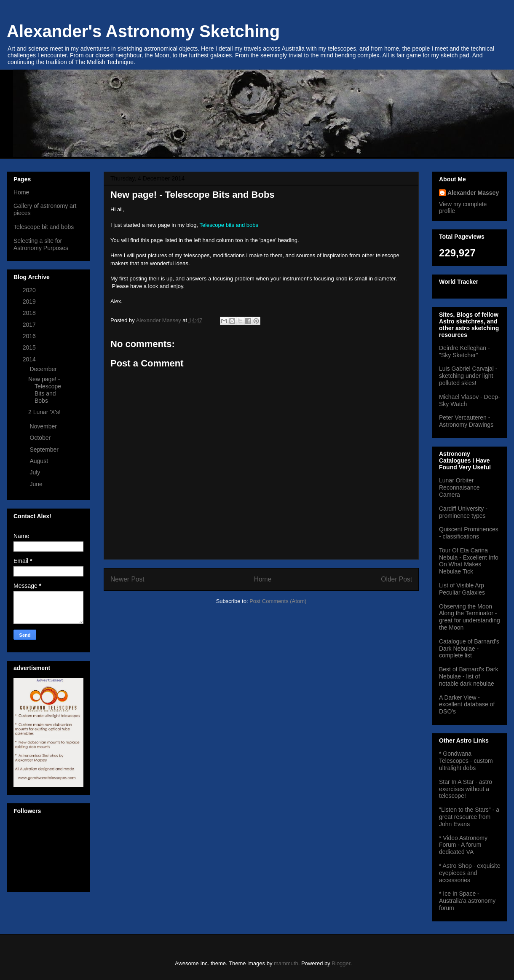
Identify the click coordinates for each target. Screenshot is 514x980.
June (37, 484)
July (36, 472)
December (44, 369)
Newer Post (127, 579)
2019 (30, 302)
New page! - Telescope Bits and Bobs (45, 390)
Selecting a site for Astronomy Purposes (41, 244)
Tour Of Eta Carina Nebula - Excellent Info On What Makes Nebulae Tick (469, 561)
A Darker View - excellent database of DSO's (467, 705)
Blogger (341, 963)
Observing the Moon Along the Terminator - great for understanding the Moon (470, 617)
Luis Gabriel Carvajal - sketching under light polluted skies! (468, 376)
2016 (30, 336)
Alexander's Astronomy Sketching (143, 31)
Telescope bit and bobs (44, 227)
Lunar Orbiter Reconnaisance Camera (459, 487)
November (44, 426)
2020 (30, 290)
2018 (30, 313)
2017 (30, 325)
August (39, 461)
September (45, 450)
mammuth (286, 963)
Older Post (396, 579)
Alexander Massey (473, 193)
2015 (30, 347)
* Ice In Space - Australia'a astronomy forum (467, 901)
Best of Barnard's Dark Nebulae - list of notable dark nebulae (468, 676)
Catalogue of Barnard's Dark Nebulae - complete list (469, 649)
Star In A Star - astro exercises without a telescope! (466, 789)
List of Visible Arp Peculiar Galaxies (462, 589)
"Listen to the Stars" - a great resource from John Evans (469, 817)
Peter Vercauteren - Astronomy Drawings (466, 421)
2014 (30, 359)
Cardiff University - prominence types (463, 512)
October (41, 438)
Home (263, 579)
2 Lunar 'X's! (44, 412)
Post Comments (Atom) (278, 601)
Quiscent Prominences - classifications (469, 533)
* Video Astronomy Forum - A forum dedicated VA (463, 845)
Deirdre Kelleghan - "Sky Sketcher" (464, 351)
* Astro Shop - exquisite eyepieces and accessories (470, 873)
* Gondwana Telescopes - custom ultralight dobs (466, 761)
